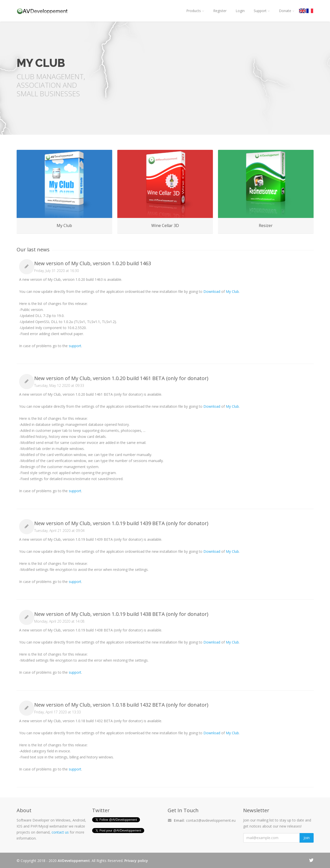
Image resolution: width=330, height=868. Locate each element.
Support (262, 11)
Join (307, 838)
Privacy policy (136, 861)
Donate (287, 11)
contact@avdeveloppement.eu (211, 820)
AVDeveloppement (74, 861)
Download (212, 291)
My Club (232, 291)
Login (240, 11)
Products (195, 11)
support (75, 346)
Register (220, 11)
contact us (60, 832)
